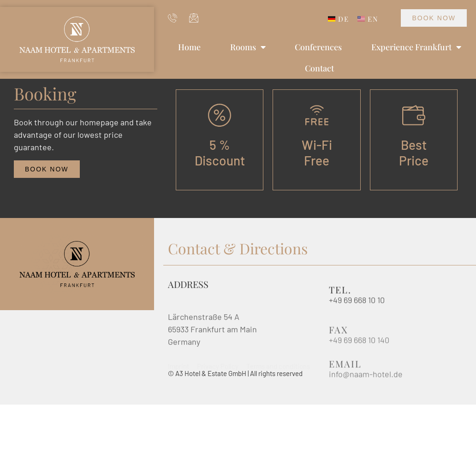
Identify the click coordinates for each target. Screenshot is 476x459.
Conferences (318, 47)
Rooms (248, 47)
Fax (339, 338)
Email (345, 373)
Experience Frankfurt (416, 47)
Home (189, 47)
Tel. (340, 292)
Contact (320, 68)
